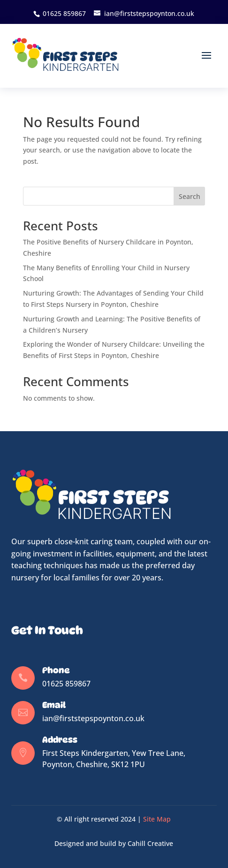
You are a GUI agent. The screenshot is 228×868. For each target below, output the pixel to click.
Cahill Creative (150, 843)
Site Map (157, 819)
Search (190, 196)
